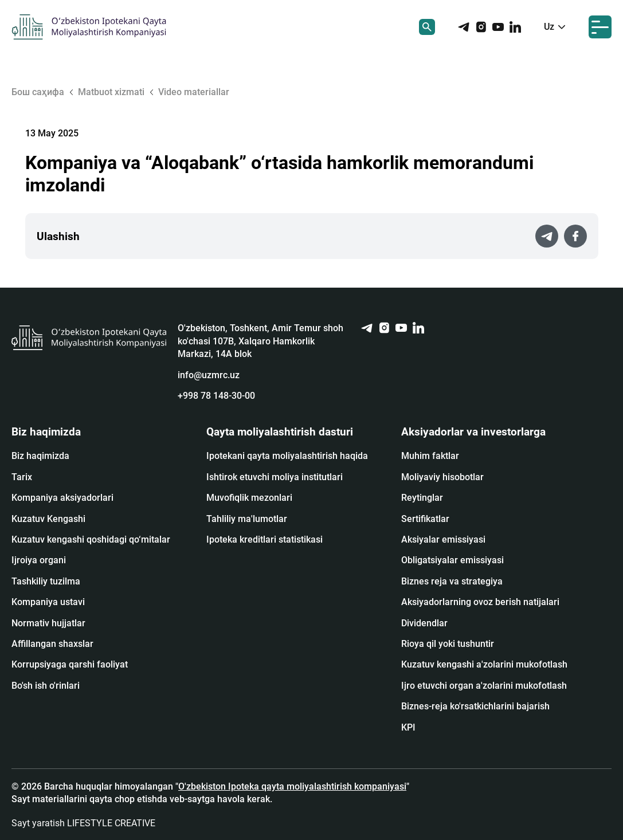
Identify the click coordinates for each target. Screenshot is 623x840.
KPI (408, 727)
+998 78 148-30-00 (216, 396)
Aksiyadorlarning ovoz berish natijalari (480, 602)
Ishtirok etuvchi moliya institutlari (275, 477)
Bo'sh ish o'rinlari (46, 686)
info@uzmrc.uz (209, 375)
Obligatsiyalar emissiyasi (452, 560)
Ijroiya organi (39, 560)
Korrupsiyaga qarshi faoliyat (70, 664)
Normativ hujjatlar (48, 623)
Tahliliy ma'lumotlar (247, 519)
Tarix (22, 477)
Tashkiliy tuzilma (46, 581)
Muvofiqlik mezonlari (249, 498)
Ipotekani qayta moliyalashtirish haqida (287, 456)
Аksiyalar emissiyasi (443, 539)
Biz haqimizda (40, 456)
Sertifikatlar (425, 519)
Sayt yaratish (83, 823)
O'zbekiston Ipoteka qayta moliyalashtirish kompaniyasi (292, 786)
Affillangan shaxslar (52, 644)
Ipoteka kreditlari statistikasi (265, 539)
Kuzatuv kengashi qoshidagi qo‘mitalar (91, 539)
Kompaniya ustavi (48, 602)
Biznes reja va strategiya (452, 581)
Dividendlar (424, 623)
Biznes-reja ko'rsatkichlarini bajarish (475, 706)
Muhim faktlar (430, 456)
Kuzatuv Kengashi (48, 519)
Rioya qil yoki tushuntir (448, 644)
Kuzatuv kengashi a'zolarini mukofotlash (484, 664)
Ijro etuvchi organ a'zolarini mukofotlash (484, 686)
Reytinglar (422, 498)
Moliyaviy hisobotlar (442, 477)
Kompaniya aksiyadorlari (62, 498)
